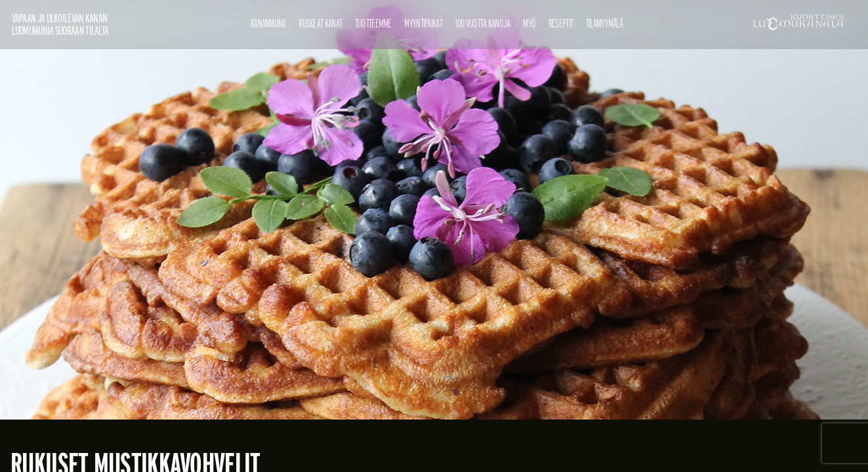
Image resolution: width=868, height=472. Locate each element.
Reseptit (561, 23)
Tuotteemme (373, 23)
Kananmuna (268, 23)
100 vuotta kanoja (483, 23)
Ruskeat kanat (320, 23)
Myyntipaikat (423, 23)
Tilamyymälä (604, 23)
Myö (529, 23)
